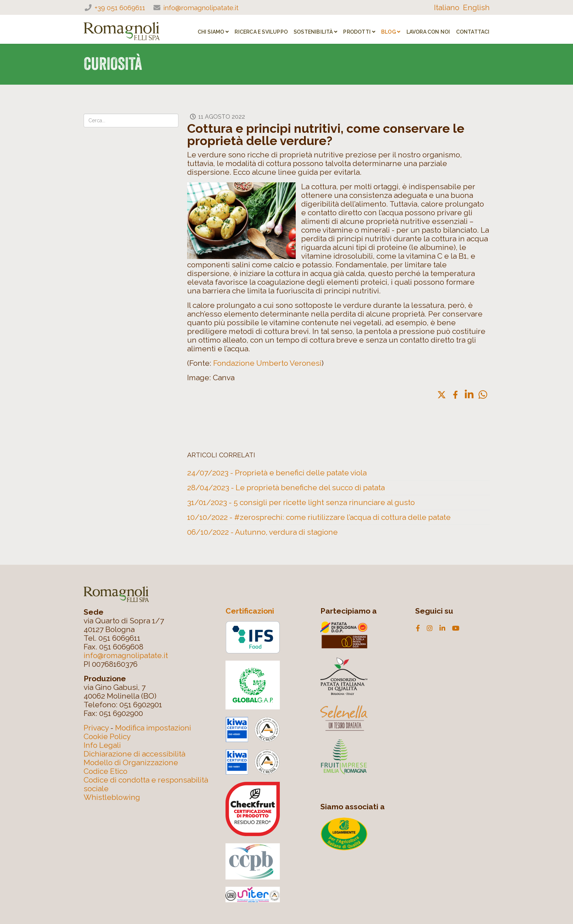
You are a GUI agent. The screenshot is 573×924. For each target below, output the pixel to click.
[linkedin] (442, 628)
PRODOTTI (357, 32)
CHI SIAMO (211, 32)
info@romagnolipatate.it (201, 8)
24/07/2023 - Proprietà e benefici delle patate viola (277, 473)
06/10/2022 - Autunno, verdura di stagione (262, 532)
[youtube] (456, 628)
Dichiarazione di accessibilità (134, 754)
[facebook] (418, 628)
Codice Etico (106, 771)
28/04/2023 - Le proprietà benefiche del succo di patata (286, 488)
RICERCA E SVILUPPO (261, 32)
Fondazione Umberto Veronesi (267, 363)
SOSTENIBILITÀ (313, 32)
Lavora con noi (428, 32)
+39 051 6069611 (120, 8)
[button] (442, 395)
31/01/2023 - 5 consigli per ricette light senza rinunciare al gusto (301, 502)
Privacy (96, 728)
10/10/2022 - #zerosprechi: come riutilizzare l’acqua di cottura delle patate (319, 517)
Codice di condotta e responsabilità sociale (146, 784)
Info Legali (102, 745)
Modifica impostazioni (153, 728)
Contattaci (473, 32)
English (476, 7)
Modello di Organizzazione (131, 762)
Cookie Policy (107, 736)
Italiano (447, 7)
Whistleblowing (112, 797)
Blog (389, 32)
